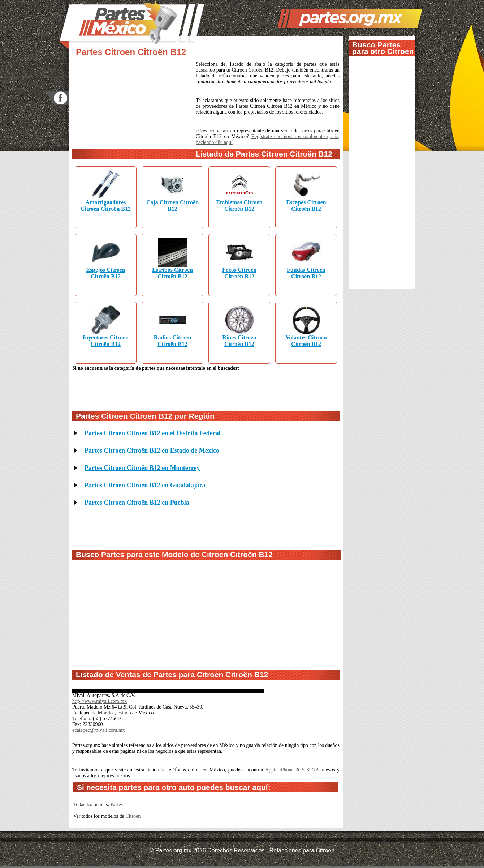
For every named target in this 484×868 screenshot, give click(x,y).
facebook (57, 98)
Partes (117, 805)
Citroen (133, 816)
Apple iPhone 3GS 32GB (292, 770)
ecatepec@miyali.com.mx (99, 730)
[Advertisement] (134, 110)
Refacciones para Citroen (302, 850)
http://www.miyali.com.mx (100, 701)
